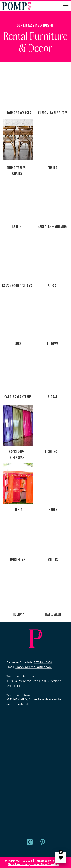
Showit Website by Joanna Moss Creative (33, 864)
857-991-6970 (43, 662)
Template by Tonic (47, 861)
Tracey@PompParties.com (34, 667)
